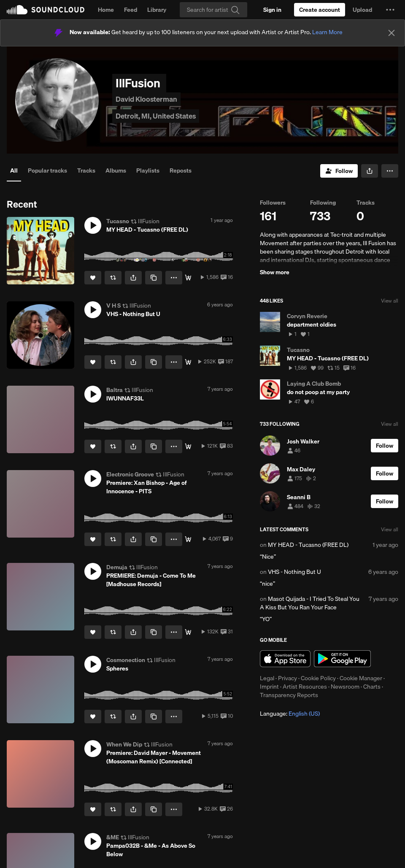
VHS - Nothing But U (294, 572)
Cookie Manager (361, 678)
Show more (275, 272)
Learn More (327, 32)
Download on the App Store (285, 659)
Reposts (181, 170)
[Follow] (339, 171)
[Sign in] (272, 10)
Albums (116, 170)
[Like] (93, 278)
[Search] (213, 10)
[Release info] (188, 539)
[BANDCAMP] (188, 446)
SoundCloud (46, 10)
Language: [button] (290, 714)
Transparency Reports (289, 695)
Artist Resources (305, 687)
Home (106, 10)
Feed (131, 10)
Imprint (269, 687)
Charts (372, 687)
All (14, 170)
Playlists (148, 170)
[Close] (391, 33)
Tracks (86, 170)
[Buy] (188, 278)
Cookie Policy (318, 678)
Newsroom (345, 687)
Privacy (288, 678)
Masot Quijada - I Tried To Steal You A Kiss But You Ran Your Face (310, 603)
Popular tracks (47, 170)
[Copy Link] (154, 278)
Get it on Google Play (342, 659)
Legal (267, 678)
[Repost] (113, 278)
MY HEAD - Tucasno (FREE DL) (308, 545)
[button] (390, 10)
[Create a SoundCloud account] (320, 10)
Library (157, 10)
